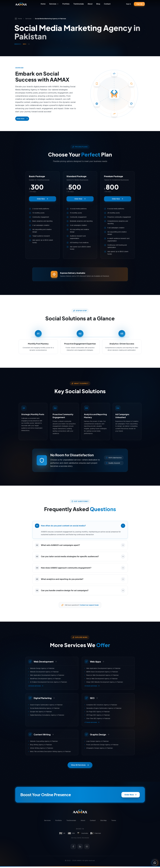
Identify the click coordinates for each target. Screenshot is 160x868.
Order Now (22, 119)
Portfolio (67, 4)
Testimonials (79, 4)
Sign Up (139, 4)
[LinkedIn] (80, 848)
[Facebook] (73, 848)
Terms (114, 822)
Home (44, 4)
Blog (99, 4)
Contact (108, 4)
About (91, 4)
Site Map (103, 822)
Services (54, 4)
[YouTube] (87, 848)
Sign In (129, 4)
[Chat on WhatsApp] (154, 862)
